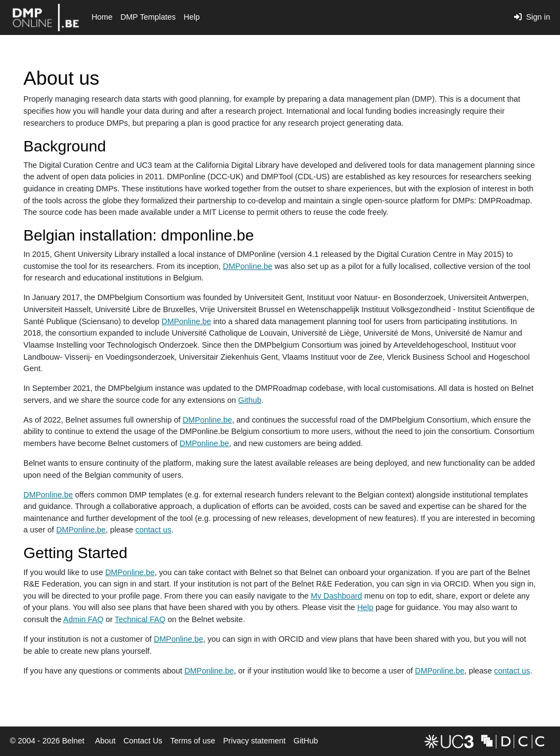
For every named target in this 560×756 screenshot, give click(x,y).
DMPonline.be (248, 266)
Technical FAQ (140, 619)
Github (250, 400)
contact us (154, 530)
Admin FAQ (84, 619)
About (106, 741)
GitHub (304, 744)
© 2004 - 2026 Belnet (47, 741)
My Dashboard (336, 596)
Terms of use (192, 741)
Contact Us (143, 741)
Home (102, 17)
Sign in (532, 17)
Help (192, 17)
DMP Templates (148, 17)
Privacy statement (254, 741)
